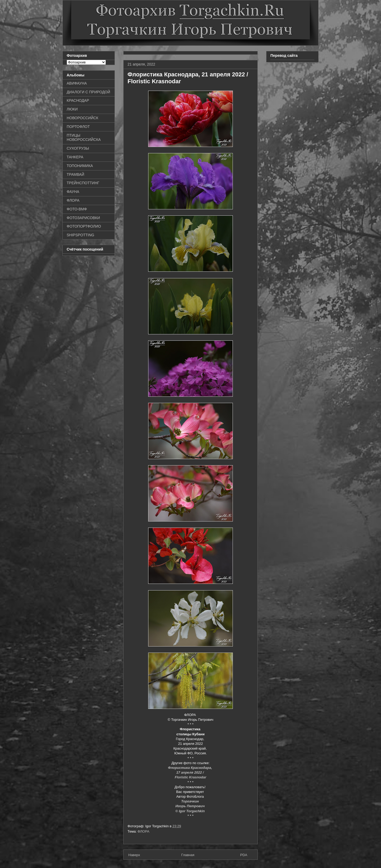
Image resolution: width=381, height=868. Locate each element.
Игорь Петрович (190, 806)
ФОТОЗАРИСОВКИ (83, 218)
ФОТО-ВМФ (77, 209)
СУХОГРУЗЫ (78, 148)
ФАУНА (73, 192)
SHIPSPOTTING (80, 235)
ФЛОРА (144, 831)
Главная (188, 855)
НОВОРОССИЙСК (82, 118)
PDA (244, 855)
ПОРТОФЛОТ (78, 127)
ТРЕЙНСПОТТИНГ (83, 183)
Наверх (134, 855)
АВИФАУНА (77, 83)
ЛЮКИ (72, 109)
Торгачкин (190, 801)
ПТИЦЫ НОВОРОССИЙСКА (84, 138)
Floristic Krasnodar (190, 777)
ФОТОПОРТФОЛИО (84, 226)
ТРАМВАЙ (75, 174)
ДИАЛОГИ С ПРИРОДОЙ (88, 92)
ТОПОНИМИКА (80, 166)
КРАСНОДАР (78, 100)
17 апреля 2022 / (190, 772)
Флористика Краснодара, (190, 768)
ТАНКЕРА (75, 157)
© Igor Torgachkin (191, 811)
